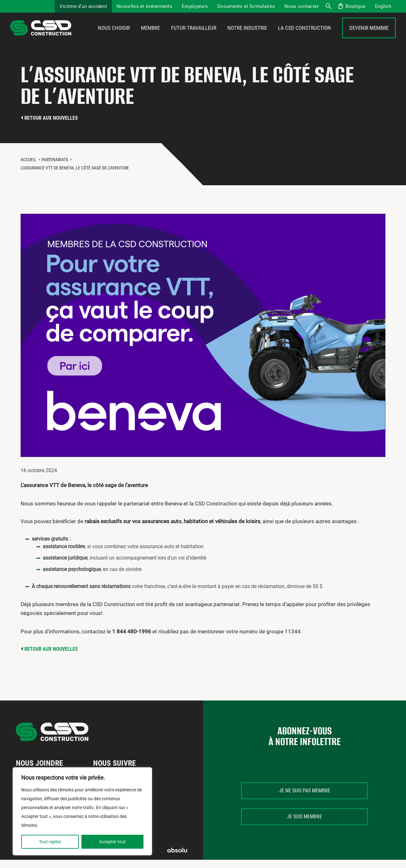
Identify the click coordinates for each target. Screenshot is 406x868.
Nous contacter (301, 6)
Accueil (29, 177)
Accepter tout (112, 842)
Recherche (328, 6)
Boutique (355, 6)
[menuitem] (383, 6)
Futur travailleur (194, 37)
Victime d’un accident (83, 6)
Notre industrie (247, 37)
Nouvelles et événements (144, 6)
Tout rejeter (50, 842)
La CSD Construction (304, 37)
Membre (150, 37)
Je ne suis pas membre (305, 808)
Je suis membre (304, 834)
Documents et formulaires (246, 6)
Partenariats (55, 177)
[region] (82, 811)
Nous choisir (114, 37)
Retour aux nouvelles (51, 136)
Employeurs (195, 6)
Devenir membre (369, 37)
